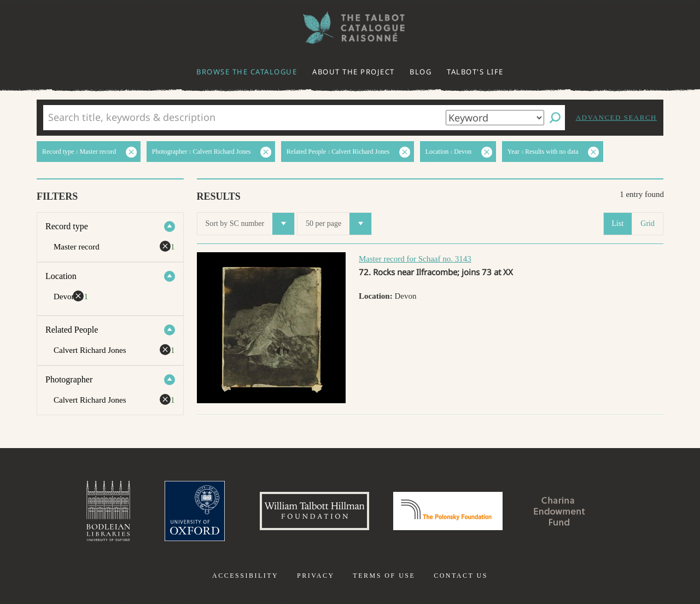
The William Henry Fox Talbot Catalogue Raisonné (350, 28)
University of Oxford (195, 511)
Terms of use (384, 576)
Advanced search (616, 117)
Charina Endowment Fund (559, 511)
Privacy (316, 576)
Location (61, 276)
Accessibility (245, 576)
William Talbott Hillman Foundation (314, 511)
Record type (67, 226)
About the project (354, 72)
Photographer (69, 379)
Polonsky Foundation (448, 511)
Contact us (461, 576)
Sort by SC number (250, 224)
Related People (72, 330)
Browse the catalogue (247, 72)
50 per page (339, 224)
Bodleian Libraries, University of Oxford (108, 511)
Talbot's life (475, 72)
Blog (421, 72)
